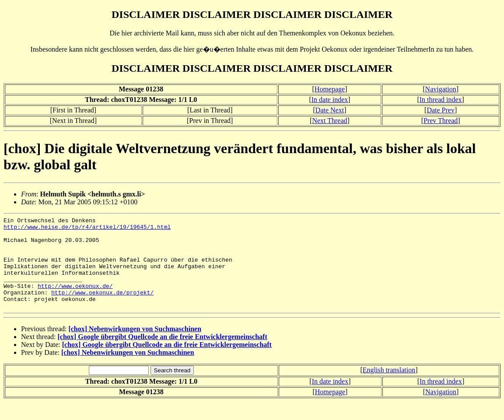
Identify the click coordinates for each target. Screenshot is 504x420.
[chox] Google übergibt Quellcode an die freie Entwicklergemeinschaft (163, 355)
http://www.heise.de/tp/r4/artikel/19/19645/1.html (87, 229)
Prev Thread (441, 121)
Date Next (330, 110)
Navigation (441, 89)
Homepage (330, 89)
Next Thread (329, 121)
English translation (389, 388)
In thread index (441, 100)
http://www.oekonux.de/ (75, 300)
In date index (330, 100)
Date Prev (441, 110)
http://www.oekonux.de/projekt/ (102, 308)
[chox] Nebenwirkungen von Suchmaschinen (135, 347)
